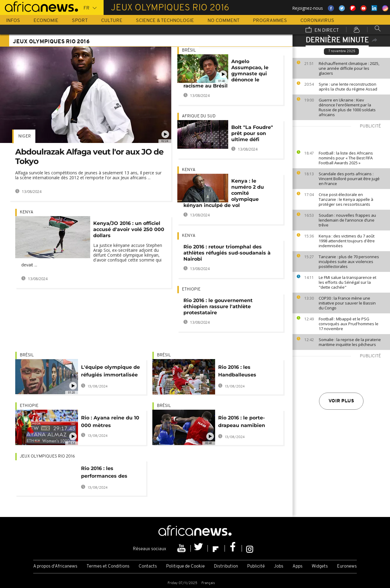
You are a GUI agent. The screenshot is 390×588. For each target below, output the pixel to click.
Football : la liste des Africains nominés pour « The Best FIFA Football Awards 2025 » (346, 158)
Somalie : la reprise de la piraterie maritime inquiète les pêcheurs (350, 342)
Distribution (226, 567)
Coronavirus (317, 21)
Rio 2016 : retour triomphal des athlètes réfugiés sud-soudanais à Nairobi (227, 253)
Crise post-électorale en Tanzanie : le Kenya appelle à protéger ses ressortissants (346, 199)
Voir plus (341, 401)
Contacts (148, 567)
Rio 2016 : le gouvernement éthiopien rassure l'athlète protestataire (218, 306)
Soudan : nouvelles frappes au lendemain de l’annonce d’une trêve (347, 220)
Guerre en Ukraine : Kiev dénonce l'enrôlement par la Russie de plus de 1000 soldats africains (347, 107)
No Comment (223, 21)
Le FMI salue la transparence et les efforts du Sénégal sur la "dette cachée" (347, 282)
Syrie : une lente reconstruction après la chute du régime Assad (348, 87)
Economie (46, 21)
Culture (112, 21)
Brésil (189, 50)
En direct (322, 30)
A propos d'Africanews (55, 567)
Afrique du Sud (199, 116)
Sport (80, 21)
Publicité (256, 567)
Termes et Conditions (108, 567)
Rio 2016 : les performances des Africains (104, 473)
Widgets (320, 567)
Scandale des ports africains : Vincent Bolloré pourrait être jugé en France (349, 179)
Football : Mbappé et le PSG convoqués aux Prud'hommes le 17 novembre (349, 324)
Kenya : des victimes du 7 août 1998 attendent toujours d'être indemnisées (347, 241)
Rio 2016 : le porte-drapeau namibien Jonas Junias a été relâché (242, 423)
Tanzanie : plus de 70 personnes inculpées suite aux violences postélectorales (349, 262)
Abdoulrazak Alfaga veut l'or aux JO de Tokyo (89, 157)
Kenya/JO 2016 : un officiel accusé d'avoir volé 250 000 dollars (129, 229)
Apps (298, 567)
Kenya (27, 212)
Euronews (347, 567)
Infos (13, 21)
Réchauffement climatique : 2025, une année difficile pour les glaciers (349, 68)
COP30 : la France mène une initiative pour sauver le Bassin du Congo (347, 303)
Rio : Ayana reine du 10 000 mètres (110, 422)
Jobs (279, 567)
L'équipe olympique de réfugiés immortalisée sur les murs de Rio (110, 372)
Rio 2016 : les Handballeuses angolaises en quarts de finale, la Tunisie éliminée (245, 372)
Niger (25, 136)
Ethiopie (191, 289)
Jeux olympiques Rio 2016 (47, 456)
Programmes (270, 21)
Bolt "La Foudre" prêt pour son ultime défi (252, 133)
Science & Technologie (165, 21)
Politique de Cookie (185, 567)
